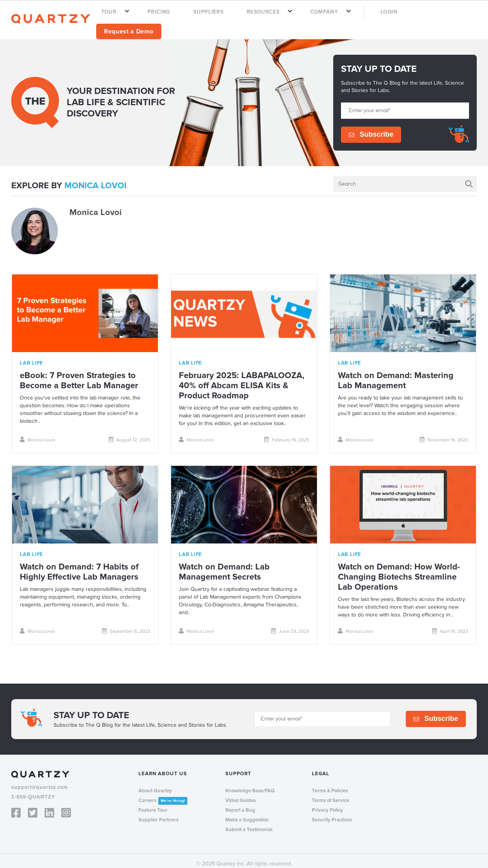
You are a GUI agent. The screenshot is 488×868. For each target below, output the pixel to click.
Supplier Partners (158, 813)
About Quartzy (155, 784)
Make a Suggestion (247, 813)
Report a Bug (240, 804)
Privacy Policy (327, 804)
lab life (31, 356)
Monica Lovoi (37, 433)
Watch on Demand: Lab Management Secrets (224, 565)
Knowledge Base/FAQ (250, 784)
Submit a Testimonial (249, 823)
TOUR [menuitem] (159, 16)
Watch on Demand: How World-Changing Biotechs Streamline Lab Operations (399, 570)
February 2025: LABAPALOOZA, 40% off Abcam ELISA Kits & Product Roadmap (242, 379)
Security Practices (332, 813)
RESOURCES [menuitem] (280, 16)
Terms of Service (331, 794)
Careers (163, 794)
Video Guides (241, 794)
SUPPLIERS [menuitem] (236, 16)
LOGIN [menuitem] (384, 16)
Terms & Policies (330, 784)
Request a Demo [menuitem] (438, 16)
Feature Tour (153, 804)
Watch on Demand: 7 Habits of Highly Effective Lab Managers (79, 565)
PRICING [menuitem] (198, 16)
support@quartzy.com (40, 781)
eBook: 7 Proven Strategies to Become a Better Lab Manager (79, 374)
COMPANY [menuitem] (331, 16)
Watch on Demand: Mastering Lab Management (396, 374)
